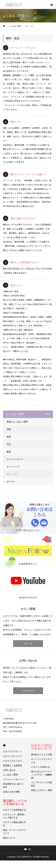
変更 (9, 437)
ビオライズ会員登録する (14, 810)
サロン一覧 (28, 644)
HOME (4, 745)
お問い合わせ (28, 691)
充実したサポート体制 (42, 790)
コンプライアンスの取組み (42, 784)
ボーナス (11, 482)
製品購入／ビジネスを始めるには (15, 802)
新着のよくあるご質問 (17, 422)
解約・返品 (12, 474)
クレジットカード (15, 459)
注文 (9, 444)
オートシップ (13, 467)
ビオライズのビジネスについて (42, 747)
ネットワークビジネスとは (42, 761)
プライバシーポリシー (13, 779)
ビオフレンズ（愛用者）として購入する (14, 816)
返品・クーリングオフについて (14, 832)
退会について (9, 838)
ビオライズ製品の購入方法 (14, 824)
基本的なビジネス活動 (42, 754)
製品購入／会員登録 (12, 765)
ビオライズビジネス (12, 761)
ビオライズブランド (12, 751)
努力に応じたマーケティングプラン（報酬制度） (42, 775)
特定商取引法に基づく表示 (13, 786)
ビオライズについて (12, 756)
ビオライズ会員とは (40, 767)
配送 (9, 452)
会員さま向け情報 (11, 792)
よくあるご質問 (10, 775)
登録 (9, 429)
